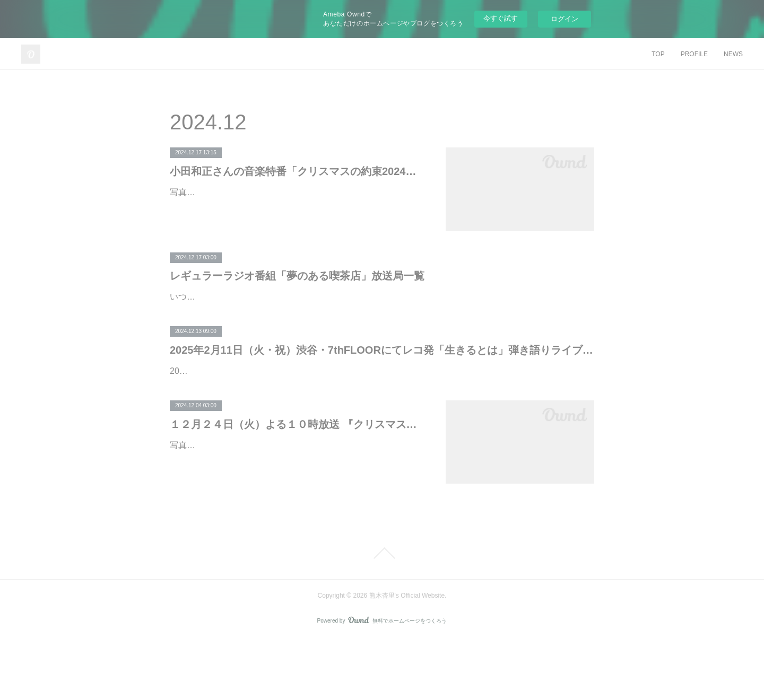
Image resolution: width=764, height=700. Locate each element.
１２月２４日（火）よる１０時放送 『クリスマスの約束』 (297, 485)
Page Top (382, 615)
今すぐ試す (501, 18)
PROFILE (694, 54)
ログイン (565, 19)
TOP (658, 54)
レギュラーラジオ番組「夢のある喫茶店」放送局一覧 (297, 276)
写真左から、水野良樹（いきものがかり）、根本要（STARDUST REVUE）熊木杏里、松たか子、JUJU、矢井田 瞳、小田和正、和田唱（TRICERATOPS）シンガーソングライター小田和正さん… (294, 208)
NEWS (733, 54)
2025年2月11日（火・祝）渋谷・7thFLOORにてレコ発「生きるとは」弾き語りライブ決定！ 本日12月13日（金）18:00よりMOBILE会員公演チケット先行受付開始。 (382, 381)
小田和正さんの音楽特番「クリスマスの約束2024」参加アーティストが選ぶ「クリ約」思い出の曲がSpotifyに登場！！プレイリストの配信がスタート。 (297, 171)
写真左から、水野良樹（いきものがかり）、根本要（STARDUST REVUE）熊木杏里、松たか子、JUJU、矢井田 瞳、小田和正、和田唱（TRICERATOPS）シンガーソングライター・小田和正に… (294, 522)
